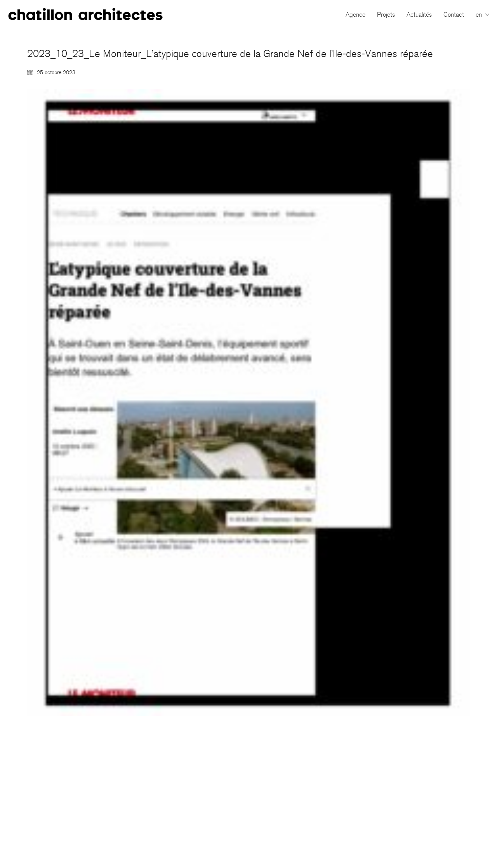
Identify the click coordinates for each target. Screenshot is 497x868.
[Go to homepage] (85, 15)
